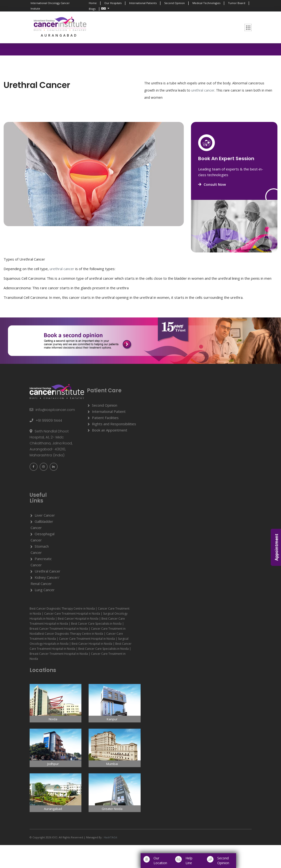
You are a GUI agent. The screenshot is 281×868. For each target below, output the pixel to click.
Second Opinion (175, 3)
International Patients (143, 3)
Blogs (92, 9)
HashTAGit (110, 837)
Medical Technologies (206, 3)
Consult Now (212, 184)
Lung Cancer (45, 590)
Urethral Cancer (48, 571)
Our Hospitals (113, 3)
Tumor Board (237, 3)
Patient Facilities (105, 418)
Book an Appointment (110, 430)
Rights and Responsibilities (114, 424)
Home (93, 3)
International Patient (109, 411)
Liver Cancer (45, 515)
